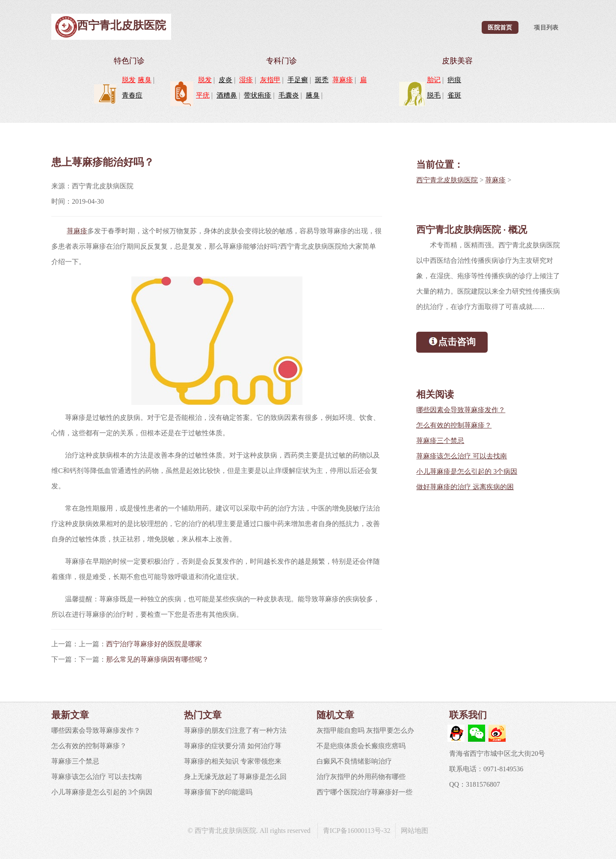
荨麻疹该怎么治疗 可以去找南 (462, 456)
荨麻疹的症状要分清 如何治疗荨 (233, 746)
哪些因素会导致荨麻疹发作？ (461, 410)
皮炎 (225, 80)
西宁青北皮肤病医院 (447, 180)
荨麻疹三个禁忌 (440, 441)
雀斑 (454, 95)
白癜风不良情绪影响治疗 (354, 761)
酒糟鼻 (227, 95)
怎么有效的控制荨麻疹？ (454, 425)
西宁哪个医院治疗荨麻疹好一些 (364, 792)
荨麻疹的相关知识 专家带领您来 (233, 761)
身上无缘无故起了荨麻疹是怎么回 (235, 777)
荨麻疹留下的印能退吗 (218, 792)
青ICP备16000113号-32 (357, 831)
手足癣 (298, 80)
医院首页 (500, 27)
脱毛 (434, 95)
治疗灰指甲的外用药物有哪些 (361, 777)
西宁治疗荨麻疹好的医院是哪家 (154, 644)
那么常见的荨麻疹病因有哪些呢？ (157, 659)
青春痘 (132, 95)
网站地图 (415, 831)
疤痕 (454, 80)
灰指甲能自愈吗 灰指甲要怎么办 (365, 730)
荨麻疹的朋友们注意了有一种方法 (235, 730)
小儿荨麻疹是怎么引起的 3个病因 (467, 471)
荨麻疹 (343, 80)
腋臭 (145, 80)
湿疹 (246, 80)
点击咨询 (452, 341)
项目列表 (546, 27)
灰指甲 (270, 80)
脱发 (129, 80)
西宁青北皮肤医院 (121, 25)
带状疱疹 (258, 95)
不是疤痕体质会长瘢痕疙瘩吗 (361, 746)
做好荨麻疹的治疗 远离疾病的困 (465, 487)
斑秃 (322, 80)
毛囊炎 (289, 95)
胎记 (434, 80)
